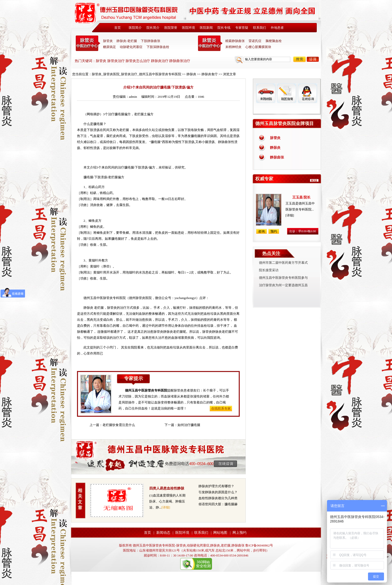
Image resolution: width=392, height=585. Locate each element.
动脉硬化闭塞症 (131, 47)
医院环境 (188, 28)
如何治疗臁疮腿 (189, 425)
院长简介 (153, 28)
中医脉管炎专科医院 (88, 43)
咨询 (313, 59)
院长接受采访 (269, 270)
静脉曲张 (277, 157)
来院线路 (266, 93)
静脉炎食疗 (210, 74)
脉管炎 (108, 41)
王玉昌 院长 (301, 197)
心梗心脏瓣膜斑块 (258, 47)
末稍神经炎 (210, 43)
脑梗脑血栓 (274, 41)
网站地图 (220, 533)
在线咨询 (307, 93)
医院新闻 (206, 28)
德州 (132, 298)
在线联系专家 (221, 408)
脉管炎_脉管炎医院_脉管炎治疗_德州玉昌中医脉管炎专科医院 (136, 74)
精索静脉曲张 (235, 41)
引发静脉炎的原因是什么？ (218, 492)
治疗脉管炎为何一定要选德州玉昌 (283, 285)
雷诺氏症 (255, 41)
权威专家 (264, 179)
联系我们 (259, 28)
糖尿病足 (109, 47)
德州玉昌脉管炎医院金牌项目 (284, 123)
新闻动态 (163, 533)
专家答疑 (242, 28)
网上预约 (239, 533)
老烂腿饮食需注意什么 (119, 425)
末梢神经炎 (233, 47)
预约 (274, 231)
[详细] (166, 507)
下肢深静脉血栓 (158, 47)
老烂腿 (139, 114)
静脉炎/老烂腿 (127, 41)
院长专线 (224, 28)
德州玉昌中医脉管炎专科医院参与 (283, 278)
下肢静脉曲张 (150, 41)
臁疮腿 (119, 114)
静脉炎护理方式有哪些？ (216, 486)
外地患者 (277, 28)
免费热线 (287, 109)
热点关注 (271, 253)
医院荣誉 (171, 28)
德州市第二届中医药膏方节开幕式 (283, 263)
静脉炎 (191, 74)
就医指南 (286, 93)
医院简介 (135, 28)
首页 (117, 28)
